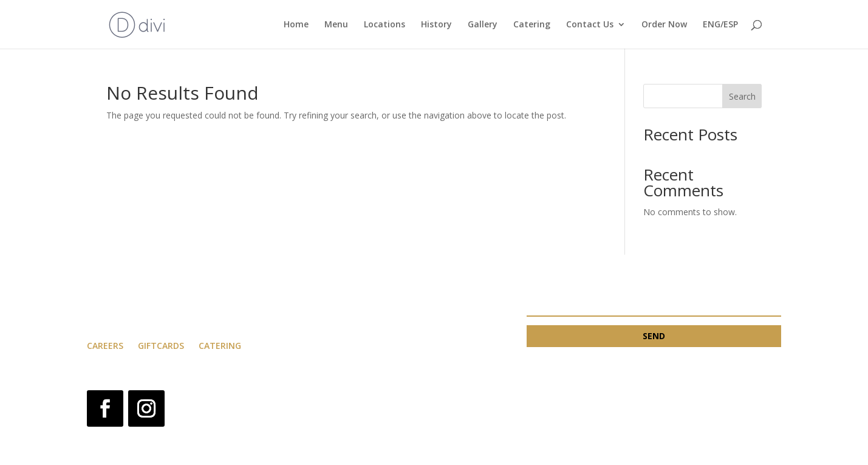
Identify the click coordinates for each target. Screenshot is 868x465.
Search (742, 96)
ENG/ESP (720, 25)
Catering (532, 25)
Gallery (483, 25)
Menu (336, 25)
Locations (384, 25)
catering (220, 346)
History (436, 25)
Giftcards (162, 346)
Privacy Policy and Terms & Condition (415, 398)
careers (105, 346)
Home (296, 25)
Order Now (664, 25)
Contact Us (590, 25)
